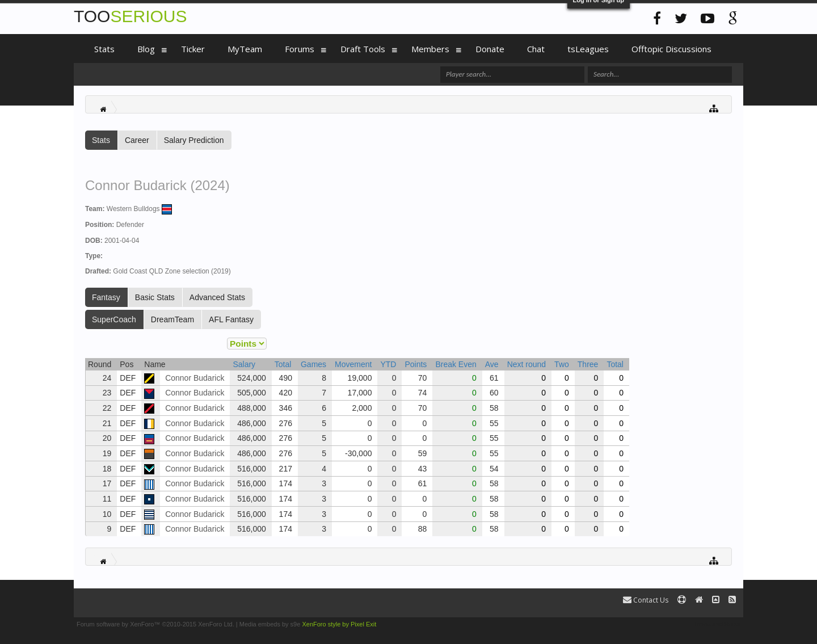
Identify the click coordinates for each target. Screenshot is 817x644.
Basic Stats (155, 297)
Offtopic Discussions (671, 49)
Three (588, 364)
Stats (101, 140)
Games (313, 364)
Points (416, 364)
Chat (536, 49)
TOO (130, 16)
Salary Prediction (194, 140)
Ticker (193, 49)
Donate (490, 49)
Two (562, 364)
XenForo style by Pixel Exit (339, 624)
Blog (146, 49)
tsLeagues (588, 49)
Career (137, 140)
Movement (353, 364)
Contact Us (646, 600)
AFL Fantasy (231, 319)
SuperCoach (114, 319)
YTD (388, 364)
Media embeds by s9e (270, 624)
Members (430, 49)
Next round (527, 364)
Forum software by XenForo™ (155, 624)
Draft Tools (363, 49)
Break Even (456, 364)
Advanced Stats (217, 297)
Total (283, 364)
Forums (300, 49)
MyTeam (245, 49)
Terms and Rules (717, 624)
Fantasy (106, 297)
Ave (492, 364)
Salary (244, 364)
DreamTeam (172, 319)
